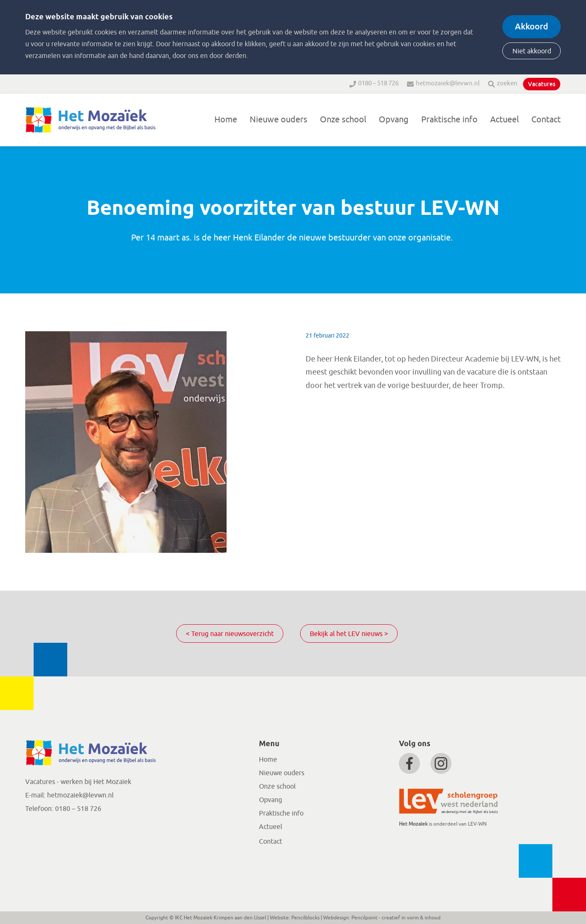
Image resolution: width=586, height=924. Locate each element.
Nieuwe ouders (278, 120)
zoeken (507, 83)
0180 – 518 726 (378, 83)
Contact (546, 120)
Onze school (343, 120)
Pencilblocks (305, 918)
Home (226, 120)
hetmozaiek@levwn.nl (448, 83)
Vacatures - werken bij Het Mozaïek (78, 782)
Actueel (504, 120)
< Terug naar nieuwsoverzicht (230, 634)
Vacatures (542, 84)
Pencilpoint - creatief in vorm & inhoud (396, 918)
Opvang (394, 120)
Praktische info (449, 120)
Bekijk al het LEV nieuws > (349, 634)
